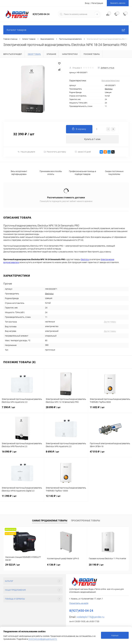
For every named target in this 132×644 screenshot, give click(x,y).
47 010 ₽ (110, 454)
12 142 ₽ (66, 498)
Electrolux (109, 89)
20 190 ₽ (96, 565)
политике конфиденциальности (43, 639)
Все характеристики (111, 81)
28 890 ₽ (66, 409)
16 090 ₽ (22, 454)
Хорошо (115, 635)
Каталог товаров (66, 30)
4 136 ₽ (54, 565)
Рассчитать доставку (55, 152)
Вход (87, 3)
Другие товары (110, 322)
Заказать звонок (118, 3)
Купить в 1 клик (92, 139)
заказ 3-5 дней (83, 152)
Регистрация (97, 3)
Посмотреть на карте (79, 603)
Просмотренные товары (86, 521)
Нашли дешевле (26, 152)
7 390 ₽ (22, 409)
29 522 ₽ (13, 565)
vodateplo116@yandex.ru (90, 617)
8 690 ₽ (66, 454)
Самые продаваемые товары (50, 521)
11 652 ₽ (110, 409)
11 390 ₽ (22, 498)
